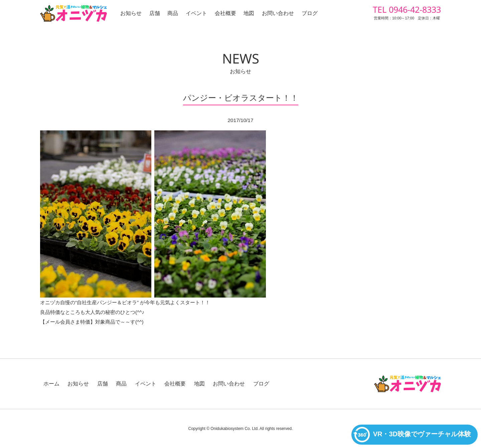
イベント (196, 13)
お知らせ (131, 13)
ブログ (310, 13)
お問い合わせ (278, 13)
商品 (173, 13)
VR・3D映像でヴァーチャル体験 (412, 435)
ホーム (51, 384)
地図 (249, 13)
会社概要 (225, 13)
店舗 (155, 13)
